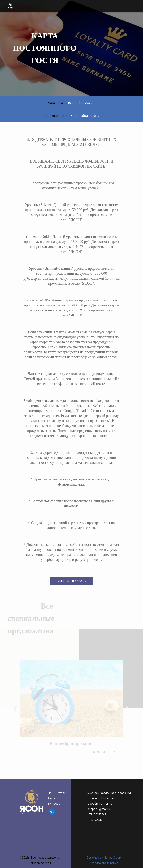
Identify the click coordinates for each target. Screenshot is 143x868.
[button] (17, 709)
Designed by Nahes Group (104, 858)
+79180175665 (97, 814)
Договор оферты (40, 863)
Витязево (54, 804)
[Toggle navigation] (135, 6)
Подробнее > (103, 752)
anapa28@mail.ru (99, 809)
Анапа (52, 798)
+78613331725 (96, 820)
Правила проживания (104, 863)
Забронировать (71, 581)
